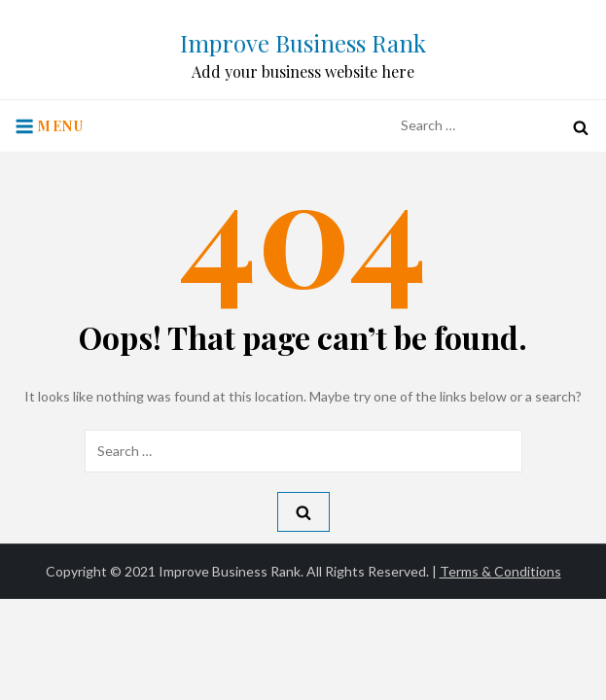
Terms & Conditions (500, 571)
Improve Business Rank (303, 43)
